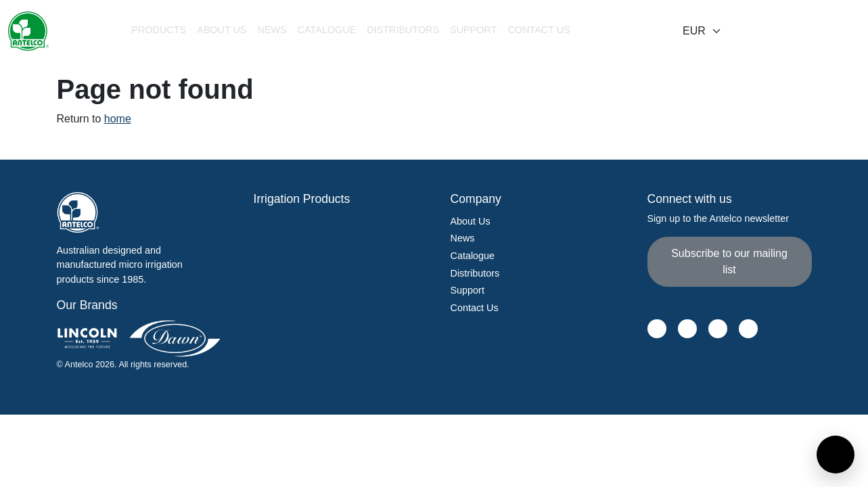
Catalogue (327, 30)
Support (467, 290)
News (272, 30)
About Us (222, 30)
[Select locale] (702, 31)
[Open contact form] (836, 455)
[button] (159, 31)
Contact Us (539, 30)
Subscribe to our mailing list (729, 261)
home (118, 119)
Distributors (403, 30)
